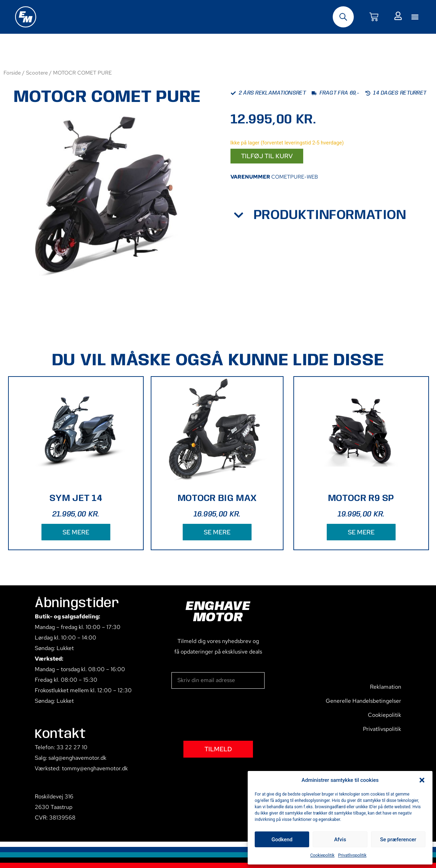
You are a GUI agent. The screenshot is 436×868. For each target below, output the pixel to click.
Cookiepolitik (322, 855)
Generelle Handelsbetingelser (363, 701)
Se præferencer (398, 840)
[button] (422, 780)
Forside (12, 73)
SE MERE (76, 532)
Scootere (37, 73)
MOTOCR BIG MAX (217, 498)
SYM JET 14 (76, 498)
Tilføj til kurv (267, 156)
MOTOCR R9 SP (361, 498)
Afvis (340, 840)
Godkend (282, 840)
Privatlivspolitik (352, 855)
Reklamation (386, 687)
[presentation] (225, 715)
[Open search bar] (343, 17)
